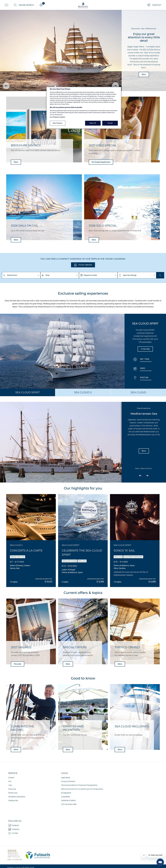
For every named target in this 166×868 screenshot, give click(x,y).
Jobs (10, 785)
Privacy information (68, 781)
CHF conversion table (69, 804)
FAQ (10, 781)
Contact (11, 778)
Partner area (13, 793)
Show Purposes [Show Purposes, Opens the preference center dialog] (58, 123)
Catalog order (13, 800)
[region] (84, 108)
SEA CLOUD (138, 392)
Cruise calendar (83, 265)
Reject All (93, 123)
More (144, 74)
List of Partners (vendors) (57, 117)
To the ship (145, 349)
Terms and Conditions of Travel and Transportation (79, 785)
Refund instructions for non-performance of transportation (82, 789)
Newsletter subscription (17, 797)
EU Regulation (66, 793)
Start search (160, 275)
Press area (12, 789)
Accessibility (66, 797)
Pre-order (18, 664)
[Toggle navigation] (6, 5)
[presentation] (6, 86)
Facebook (14, 825)
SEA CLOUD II (83, 392)
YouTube (13, 833)
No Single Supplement (101, 162)
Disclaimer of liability (68, 800)
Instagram (14, 829)
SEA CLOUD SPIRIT (28, 392)
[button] (55, 86)
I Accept (110, 123)
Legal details (66, 778)
